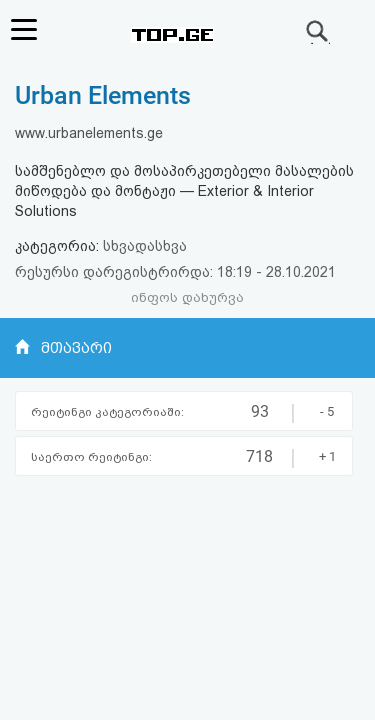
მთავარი (76, 348)
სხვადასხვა (145, 246)
